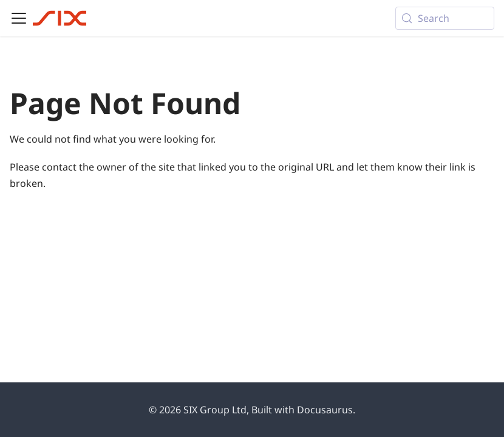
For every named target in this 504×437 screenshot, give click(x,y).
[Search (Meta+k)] (445, 18)
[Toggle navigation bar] (19, 18)
